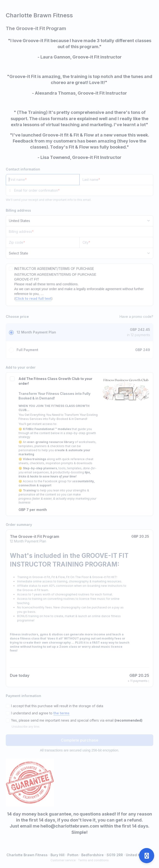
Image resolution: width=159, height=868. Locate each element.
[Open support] (147, 856)
